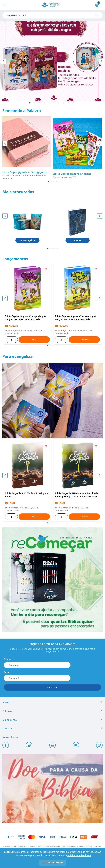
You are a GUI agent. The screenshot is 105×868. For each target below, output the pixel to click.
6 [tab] (54, 103)
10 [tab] (73, 103)
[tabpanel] (52, 61)
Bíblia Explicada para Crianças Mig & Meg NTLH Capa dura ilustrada (25, 318)
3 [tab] (40, 103)
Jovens (78, 240)
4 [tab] (44, 103)
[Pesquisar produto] (98, 16)
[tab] (49, 181)
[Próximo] (102, 61)
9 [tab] (69, 103)
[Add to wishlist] (46, 270)
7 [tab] (59, 103)
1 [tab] (30, 103)
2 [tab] (35, 103)
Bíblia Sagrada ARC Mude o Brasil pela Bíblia (26, 495)
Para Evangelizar (28, 240)
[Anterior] (3, 61)
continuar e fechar (53, 863)
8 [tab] (64, 103)
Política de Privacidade (79, 855)
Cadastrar (53, 687)
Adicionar (34, 340)
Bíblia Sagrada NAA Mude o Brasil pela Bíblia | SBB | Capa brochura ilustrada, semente (77, 495)
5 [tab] (49, 103)
